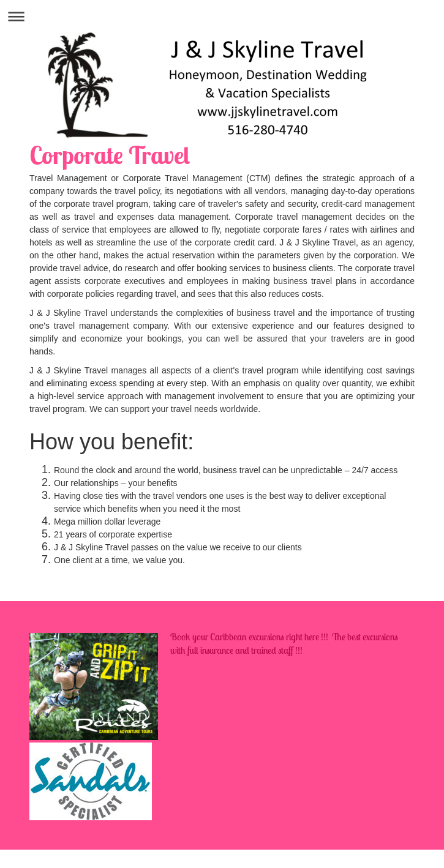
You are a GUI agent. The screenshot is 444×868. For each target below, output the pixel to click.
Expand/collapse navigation (222, 16)
